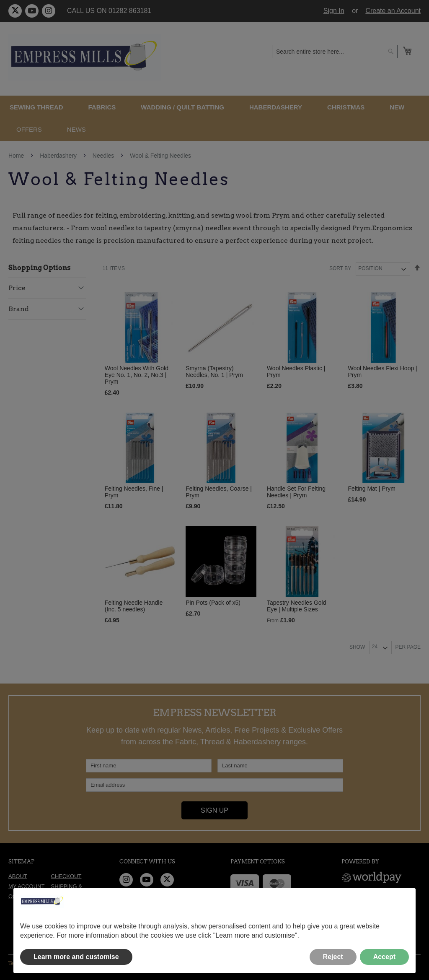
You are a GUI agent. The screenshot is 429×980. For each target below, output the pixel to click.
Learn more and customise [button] (76, 957)
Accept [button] (384, 957)
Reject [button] (333, 957)
